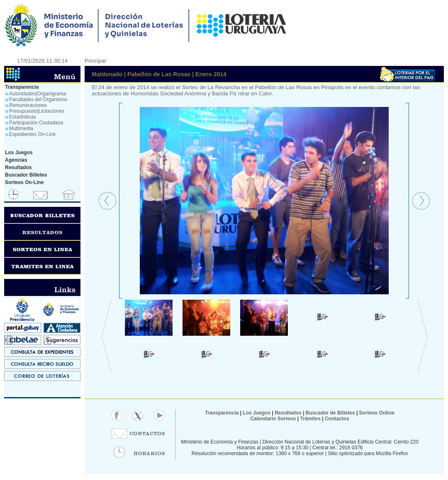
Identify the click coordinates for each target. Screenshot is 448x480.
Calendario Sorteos (273, 419)
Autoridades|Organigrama (38, 94)
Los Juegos (257, 413)
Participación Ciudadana (36, 123)
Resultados (288, 413)
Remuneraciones (28, 105)
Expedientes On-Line (32, 134)
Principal (95, 61)
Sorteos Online (377, 413)
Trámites (310, 419)
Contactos (336, 419)
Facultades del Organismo (38, 99)
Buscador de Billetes (330, 413)
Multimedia (21, 128)
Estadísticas (23, 117)
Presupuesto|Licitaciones (37, 111)
